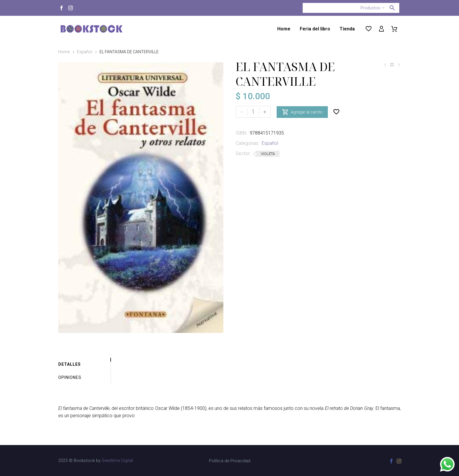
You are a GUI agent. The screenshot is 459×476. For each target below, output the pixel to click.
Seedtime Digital (117, 460)
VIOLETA (268, 154)
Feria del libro (315, 29)
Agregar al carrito (302, 112)
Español (85, 52)
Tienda (347, 29)
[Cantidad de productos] (253, 112)
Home (284, 29)
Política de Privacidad (230, 461)
